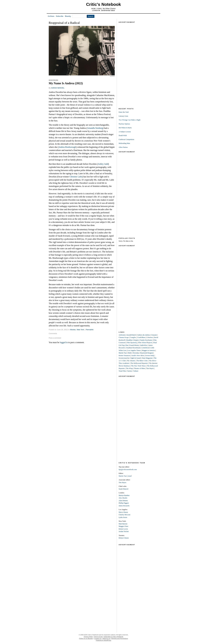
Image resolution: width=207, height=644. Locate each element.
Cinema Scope (124, 337)
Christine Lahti (76, 177)
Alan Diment (123, 500)
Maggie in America (148, 350)
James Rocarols (124, 506)
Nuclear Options (124, 124)
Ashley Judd (103, 164)
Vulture (136, 371)
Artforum (122, 335)
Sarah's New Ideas (138, 355)
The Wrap (129, 368)
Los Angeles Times (134, 350)
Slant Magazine (147, 358)
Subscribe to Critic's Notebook (113, 637)
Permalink (90, 330)
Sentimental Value (108, 10)
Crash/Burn (141, 337)
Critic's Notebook (103, 4)
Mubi (130, 353)
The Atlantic (131, 361)
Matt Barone (123, 524)
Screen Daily (150, 355)
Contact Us (98, 638)
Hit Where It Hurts (125, 128)
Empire (136, 340)
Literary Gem (123, 116)
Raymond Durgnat (147, 353)
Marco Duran (123, 512)
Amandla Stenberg (95, 128)
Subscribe (60, 16)
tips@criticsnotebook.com (128, 469)
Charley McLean (124, 515)
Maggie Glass (123, 526)
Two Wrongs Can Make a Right (130, 120)
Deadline (129, 340)
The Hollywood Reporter (139, 363)
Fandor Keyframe (146, 340)
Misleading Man (124, 143)
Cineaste (154, 335)
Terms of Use (98, 637)
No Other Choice (109, 9)
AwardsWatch (131, 335)
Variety (130, 371)
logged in (64, 342)
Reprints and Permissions (120, 638)
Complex (133, 337)
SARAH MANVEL (58, 88)
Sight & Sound (136, 358)
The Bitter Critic (142, 361)
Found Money (134, 345)
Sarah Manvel (124, 489)
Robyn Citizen (124, 538)
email (130, 476)
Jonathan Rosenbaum (133, 348)
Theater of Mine (139, 368)
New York (80, 330)
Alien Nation (123, 147)
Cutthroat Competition (126, 139)
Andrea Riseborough (67, 147)
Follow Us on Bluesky (86, 638)
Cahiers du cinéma (143, 335)
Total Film (122, 371)
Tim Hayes (150, 368)
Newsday (136, 353)
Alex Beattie (123, 498)
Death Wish (123, 135)
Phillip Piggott (124, 503)
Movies (73, 330)
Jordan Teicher (124, 531)
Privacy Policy (88, 637)
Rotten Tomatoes (124, 355)
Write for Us (106, 638)
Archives (51, 16)
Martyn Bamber (124, 495)
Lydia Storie (123, 517)
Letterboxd (146, 348)
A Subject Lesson (125, 132)
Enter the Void (124, 112)
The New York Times (138, 366)
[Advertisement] (138, 63)
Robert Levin (123, 529)
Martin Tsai (123, 353)
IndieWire (144, 345)
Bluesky (68, 16)
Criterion (150, 337)
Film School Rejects (145, 343)
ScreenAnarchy (124, 358)
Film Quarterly (132, 343)
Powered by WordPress (103, 640)
